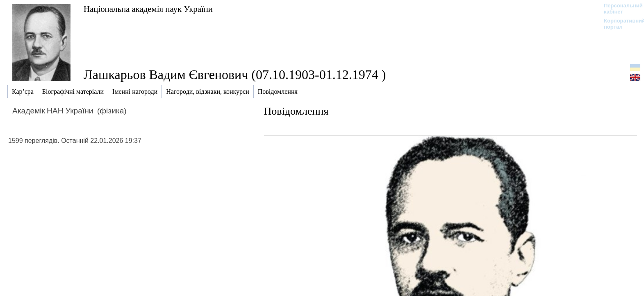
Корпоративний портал (619, 24)
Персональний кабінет (619, 9)
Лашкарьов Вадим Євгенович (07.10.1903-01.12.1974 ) (235, 75)
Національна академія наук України (148, 9)
